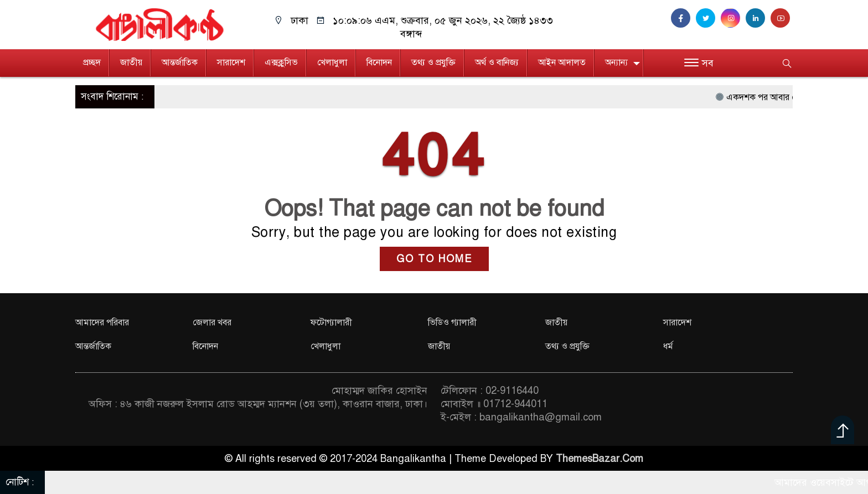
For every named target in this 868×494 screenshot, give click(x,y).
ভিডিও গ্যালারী (452, 323)
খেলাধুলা (332, 63)
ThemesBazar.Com (600, 459)
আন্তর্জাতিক (180, 63)
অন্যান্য (616, 63)
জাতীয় (131, 63)
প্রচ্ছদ (92, 63)
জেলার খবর (212, 323)
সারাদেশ (231, 63)
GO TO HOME (434, 259)
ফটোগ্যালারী (331, 323)
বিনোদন (379, 63)
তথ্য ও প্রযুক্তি (433, 63)
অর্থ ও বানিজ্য (497, 63)
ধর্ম (668, 346)
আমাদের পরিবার (102, 323)
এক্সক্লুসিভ (281, 63)
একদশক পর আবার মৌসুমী (781, 97)
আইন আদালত (562, 63)
